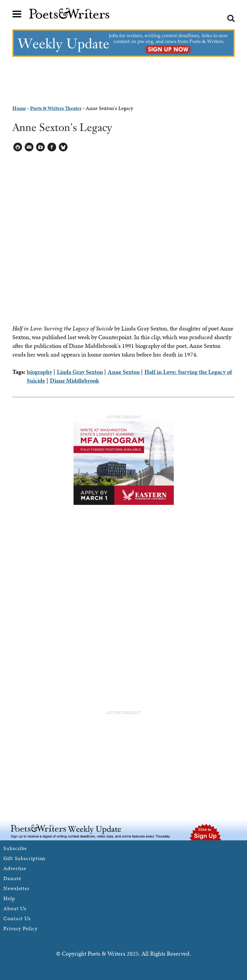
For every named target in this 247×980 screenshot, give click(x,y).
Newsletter (17, 888)
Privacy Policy (20, 928)
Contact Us (17, 918)
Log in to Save (41, 147)
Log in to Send (29, 147)
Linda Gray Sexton (80, 372)
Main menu (17, 14)
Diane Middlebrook (74, 380)
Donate (12, 878)
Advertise (15, 868)
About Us (15, 908)
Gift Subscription (24, 858)
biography (39, 372)
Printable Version (18, 147)
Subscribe (15, 848)
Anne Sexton (124, 372)
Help (9, 898)
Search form (231, 18)
